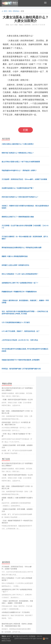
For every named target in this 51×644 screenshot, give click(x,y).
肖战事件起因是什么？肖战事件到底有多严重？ (18, 188)
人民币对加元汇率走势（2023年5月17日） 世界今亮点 (20, 340)
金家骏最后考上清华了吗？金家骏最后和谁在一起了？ (20, 283)
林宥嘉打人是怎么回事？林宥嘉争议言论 (15, 265)
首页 (5, 11)
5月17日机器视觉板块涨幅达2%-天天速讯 (16, 322)
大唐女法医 (16, 123)
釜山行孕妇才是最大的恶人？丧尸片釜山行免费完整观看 (21, 162)
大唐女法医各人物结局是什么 (28, 119)
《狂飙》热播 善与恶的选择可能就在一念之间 (17, 400)
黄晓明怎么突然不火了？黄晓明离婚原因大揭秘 (18, 217)
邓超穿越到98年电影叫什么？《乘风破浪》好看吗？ (19, 171)
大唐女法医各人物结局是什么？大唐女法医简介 (18, 144)
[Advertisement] (18, 545)
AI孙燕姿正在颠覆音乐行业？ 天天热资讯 (16, 612)
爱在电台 (16, 11)
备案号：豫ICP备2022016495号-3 (18, 636)
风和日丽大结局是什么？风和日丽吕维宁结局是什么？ (20, 197)
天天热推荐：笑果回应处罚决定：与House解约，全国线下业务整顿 (24, 179)
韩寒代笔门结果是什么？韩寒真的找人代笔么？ (18, 153)
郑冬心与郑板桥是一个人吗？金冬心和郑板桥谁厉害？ (20, 274)
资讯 (10, 11)
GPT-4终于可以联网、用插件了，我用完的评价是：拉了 (21, 331)
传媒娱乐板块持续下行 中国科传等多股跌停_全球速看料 (21, 360)
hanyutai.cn (26, 639)
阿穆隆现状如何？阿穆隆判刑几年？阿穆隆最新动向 (19, 292)
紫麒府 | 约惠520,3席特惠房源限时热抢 (15, 256)
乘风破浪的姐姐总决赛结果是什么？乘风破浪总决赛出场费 (22, 248)
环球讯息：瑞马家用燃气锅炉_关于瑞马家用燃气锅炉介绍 (21, 369)
